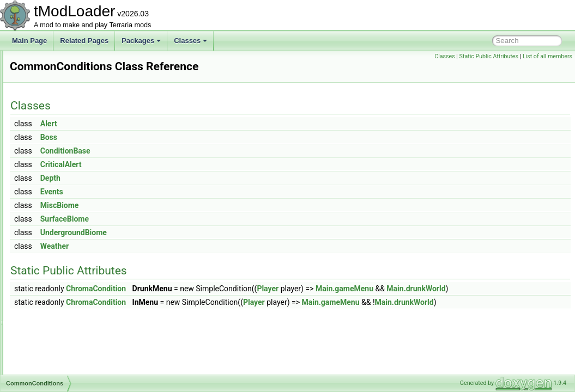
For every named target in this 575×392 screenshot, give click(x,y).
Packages (141, 41)
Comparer (50, 290)
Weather (191, 246)
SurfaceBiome (201, 219)
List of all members (547, 56)
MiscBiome (196, 205)
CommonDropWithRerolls (73, 254)
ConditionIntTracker (64, 326)
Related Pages (84, 41)
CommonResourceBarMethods (81, 278)
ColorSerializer (57, 110)
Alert (185, 124)
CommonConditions (65, 218)
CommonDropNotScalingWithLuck (86, 242)
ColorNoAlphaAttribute (68, 86)
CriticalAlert (197, 164)
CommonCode (57, 206)
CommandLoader (61, 182)
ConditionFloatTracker (68, 314)
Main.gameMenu (481, 289)
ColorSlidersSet (59, 122)
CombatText (53, 146)
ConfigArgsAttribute (64, 362)
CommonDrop (56, 230)
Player (404, 289)
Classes (190, 41)
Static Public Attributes (489, 56)
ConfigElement (57, 373)
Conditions (52, 338)
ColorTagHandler (60, 134)
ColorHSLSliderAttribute (71, 74)
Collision (48, 62)
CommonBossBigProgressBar (79, 194)
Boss (185, 137)
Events (188, 192)
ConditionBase (202, 151)
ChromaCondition (232, 289)
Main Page (29, 41)
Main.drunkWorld (298, 301)
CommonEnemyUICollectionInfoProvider (95, 266)
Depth (187, 178)
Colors (46, 98)
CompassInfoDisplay (66, 302)
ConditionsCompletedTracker (78, 350)
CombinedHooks (60, 158)
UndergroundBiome (210, 232)
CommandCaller (60, 170)
